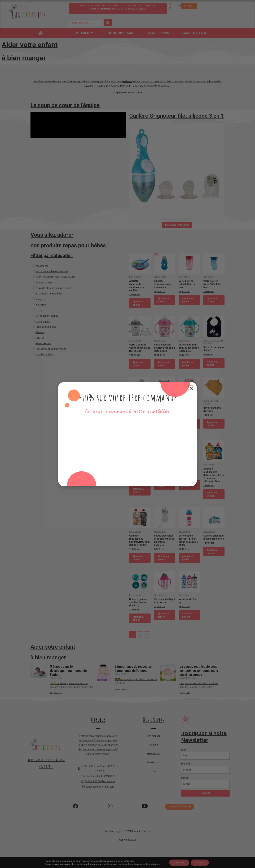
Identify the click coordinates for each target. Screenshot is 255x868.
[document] (127, 434)
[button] (191, 388)
